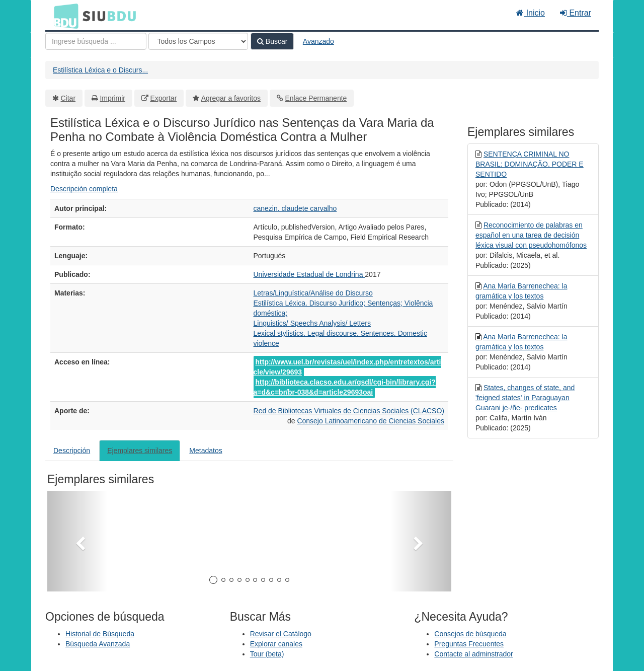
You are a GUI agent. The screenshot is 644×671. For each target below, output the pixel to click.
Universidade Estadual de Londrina (309, 274)
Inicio (531, 13)
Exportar (163, 98)
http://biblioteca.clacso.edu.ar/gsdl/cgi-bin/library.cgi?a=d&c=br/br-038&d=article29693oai (345, 387)
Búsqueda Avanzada (98, 644)
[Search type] (198, 41)
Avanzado (318, 41)
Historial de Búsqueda (100, 634)
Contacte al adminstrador (473, 654)
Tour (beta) (267, 654)
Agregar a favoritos (231, 98)
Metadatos (206, 451)
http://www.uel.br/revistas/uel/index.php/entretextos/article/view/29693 (347, 367)
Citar (68, 98)
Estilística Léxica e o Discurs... (100, 70)
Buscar (272, 41)
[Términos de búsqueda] (96, 41)
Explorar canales (276, 644)
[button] (77, 541)
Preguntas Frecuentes (469, 644)
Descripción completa (84, 189)
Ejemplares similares (140, 451)
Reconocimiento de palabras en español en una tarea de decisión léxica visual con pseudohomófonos (531, 235)
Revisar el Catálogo (281, 634)
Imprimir (112, 98)
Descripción (72, 451)
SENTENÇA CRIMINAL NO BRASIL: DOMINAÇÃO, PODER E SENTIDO (530, 164)
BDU (63, 16)
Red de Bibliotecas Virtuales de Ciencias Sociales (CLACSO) (349, 411)
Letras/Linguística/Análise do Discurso (313, 293)
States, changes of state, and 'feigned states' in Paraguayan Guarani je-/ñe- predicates (525, 398)
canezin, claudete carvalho (295, 208)
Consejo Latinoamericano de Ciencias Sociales (371, 421)
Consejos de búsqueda (470, 634)
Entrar (576, 13)
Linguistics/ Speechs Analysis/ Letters (312, 323)
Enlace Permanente (316, 98)
